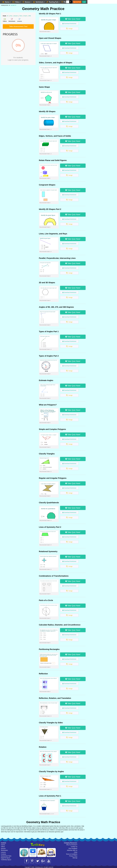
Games (3, 845)
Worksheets (4, 850)
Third (21, 16)
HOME (2, 5)
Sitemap (75, 858)
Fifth (30, 16)
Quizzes (3, 848)
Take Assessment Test (18, 26)
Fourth (25, 16)
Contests (3, 854)
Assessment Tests (6, 856)
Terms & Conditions (72, 854)
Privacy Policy (73, 856)
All (8, 16)
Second (16, 16)
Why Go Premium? (72, 845)
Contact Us (74, 847)
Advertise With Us (72, 850)
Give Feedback (73, 848)
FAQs (76, 852)
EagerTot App (5, 858)
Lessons (3, 852)
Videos (3, 847)
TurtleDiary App (6, 860)
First (11, 16)
